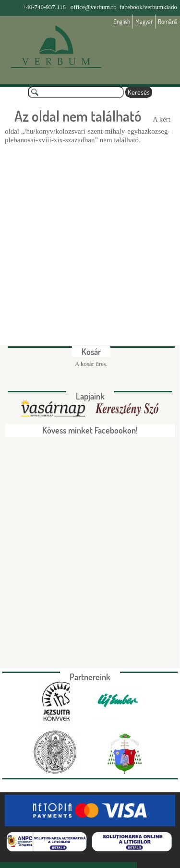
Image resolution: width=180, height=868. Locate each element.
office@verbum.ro (94, 7)
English (122, 22)
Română (168, 22)
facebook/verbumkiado (148, 7)
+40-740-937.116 (44, 7)
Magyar (144, 22)
